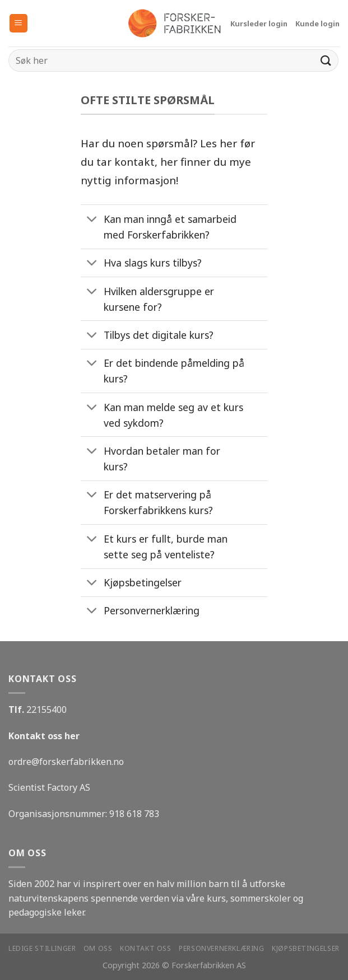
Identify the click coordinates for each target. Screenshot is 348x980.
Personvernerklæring (222, 948)
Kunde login (317, 24)
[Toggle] (92, 220)
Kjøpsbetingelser (306, 948)
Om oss (98, 948)
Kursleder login (259, 24)
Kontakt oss (146, 948)
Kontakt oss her (44, 736)
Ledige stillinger (42, 948)
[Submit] (326, 60)
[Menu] (19, 23)
